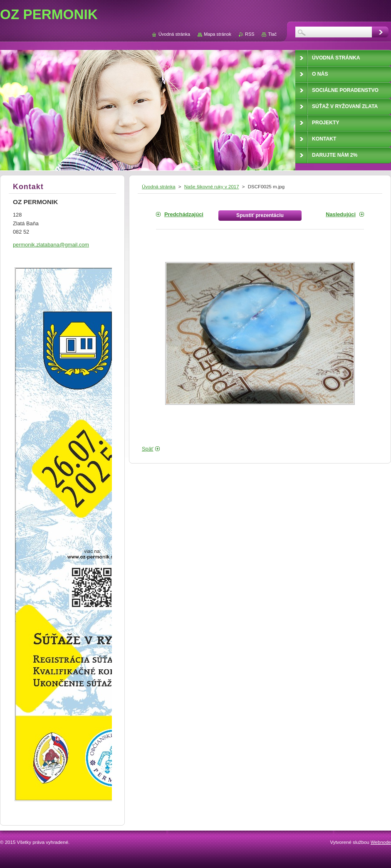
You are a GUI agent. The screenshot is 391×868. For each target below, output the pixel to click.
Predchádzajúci (184, 214)
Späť (148, 449)
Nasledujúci (341, 214)
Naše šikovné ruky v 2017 (212, 187)
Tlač (272, 34)
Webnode (381, 842)
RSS (250, 34)
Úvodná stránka (159, 187)
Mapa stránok (218, 34)
